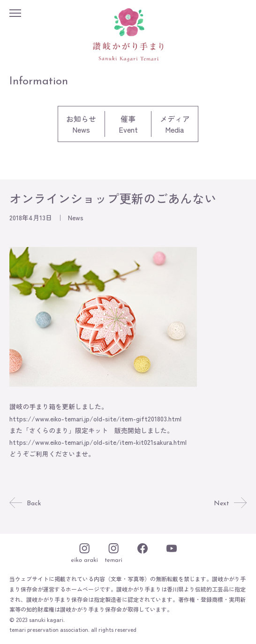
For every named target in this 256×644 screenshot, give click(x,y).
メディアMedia (175, 124)
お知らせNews (81, 124)
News (76, 217)
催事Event (128, 124)
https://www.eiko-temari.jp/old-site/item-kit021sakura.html (98, 442)
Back (25, 504)
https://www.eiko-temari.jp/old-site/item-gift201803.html (95, 419)
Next (230, 504)
